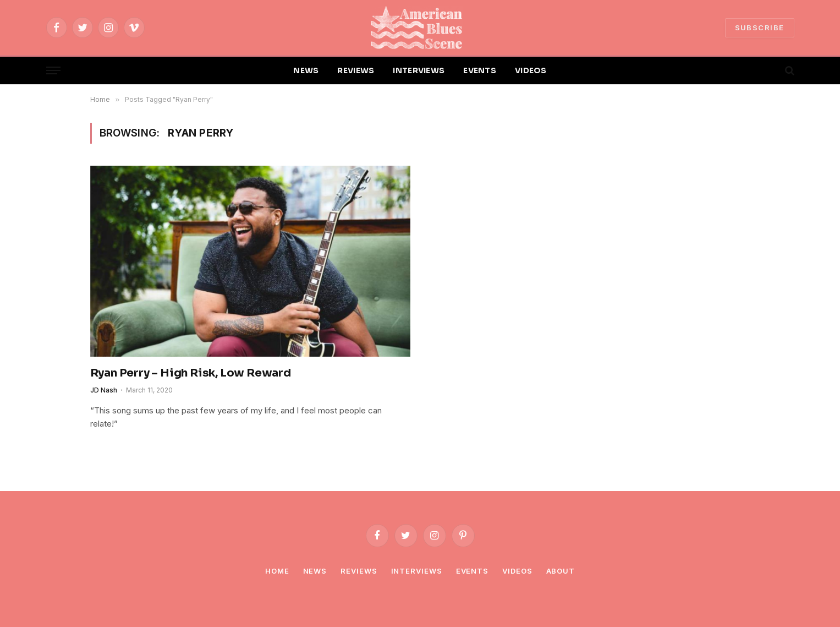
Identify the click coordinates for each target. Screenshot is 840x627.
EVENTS (480, 70)
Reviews (359, 571)
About (561, 571)
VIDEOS (531, 70)
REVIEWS (356, 70)
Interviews (417, 571)
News (315, 571)
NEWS (306, 70)
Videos (517, 571)
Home (277, 571)
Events (472, 571)
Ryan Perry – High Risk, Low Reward (191, 373)
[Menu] (53, 71)
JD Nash (104, 390)
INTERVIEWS (419, 70)
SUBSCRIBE (760, 28)
